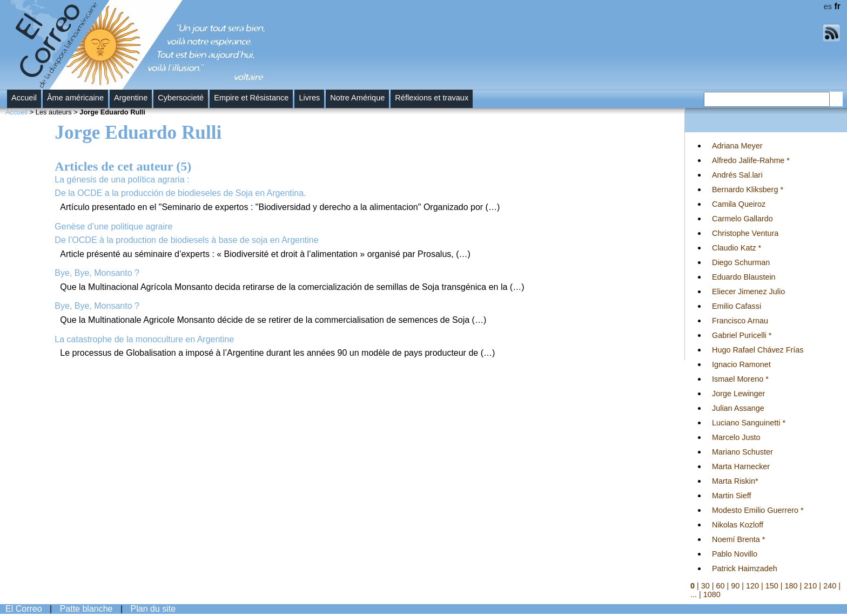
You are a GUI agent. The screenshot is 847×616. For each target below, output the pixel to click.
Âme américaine (75, 98)
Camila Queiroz (739, 204)
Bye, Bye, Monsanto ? (97, 273)
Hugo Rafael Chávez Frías (758, 350)
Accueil (24, 98)
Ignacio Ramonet (741, 364)
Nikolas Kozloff (738, 525)
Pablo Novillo (735, 554)
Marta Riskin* (735, 481)
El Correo (24, 609)
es (828, 6)
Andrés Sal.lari (737, 175)
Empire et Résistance (251, 98)
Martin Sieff (732, 496)
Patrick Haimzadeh (745, 568)
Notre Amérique (357, 98)
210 (810, 586)
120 (752, 586)
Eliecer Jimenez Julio (748, 292)
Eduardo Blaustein (744, 277)
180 (791, 586)
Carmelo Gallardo (742, 219)
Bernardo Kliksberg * (748, 189)
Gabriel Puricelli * (742, 335)
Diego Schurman (741, 262)
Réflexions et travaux (432, 98)
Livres (309, 98)
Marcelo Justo (736, 437)
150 (772, 586)
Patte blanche (86, 609)
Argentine (131, 98)
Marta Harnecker (741, 466)
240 (830, 586)
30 (705, 586)
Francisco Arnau (740, 321)
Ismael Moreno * (740, 379)
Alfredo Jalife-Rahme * (751, 160)
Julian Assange (738, 408)
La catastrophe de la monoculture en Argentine (144, 339)
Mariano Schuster (742, 452)
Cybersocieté (181, 98)
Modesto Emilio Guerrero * (758, 510)
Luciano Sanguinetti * (749, 423)
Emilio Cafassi (737, 306)
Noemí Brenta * (738, 539)
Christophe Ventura (745, 233)
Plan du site (153, 609)
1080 (712, 594)
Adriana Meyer (737, 146)
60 (721, 586)
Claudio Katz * (737, 248)
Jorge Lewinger (738, 394)
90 (735, 586)
